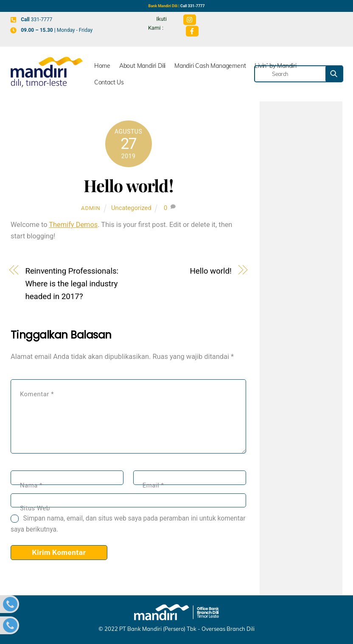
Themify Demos (73, 225)
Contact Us (109, 82)
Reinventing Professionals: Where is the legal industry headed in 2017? (72, 284)
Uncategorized (131, 208)
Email (153, 485)
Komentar (37, 394)
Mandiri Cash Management (210, 66)
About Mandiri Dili (142, 66)
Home (102, 66)
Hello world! (128, 185)
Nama (31, 485)
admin (91, 208)
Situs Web (35, 508)
